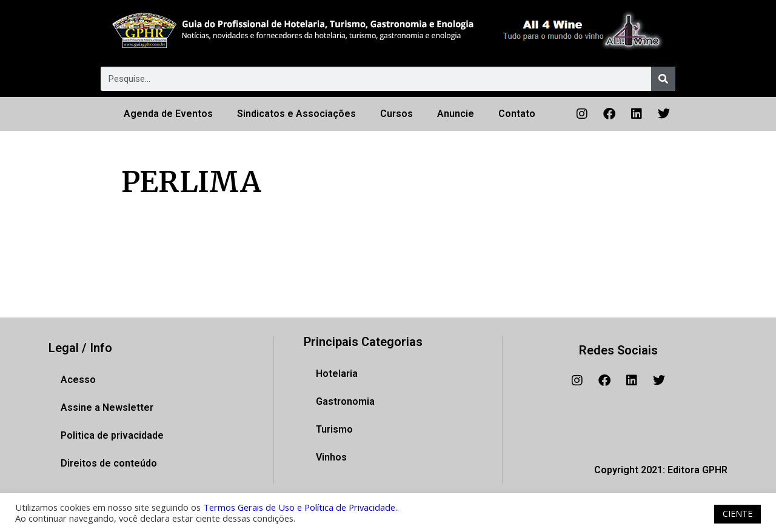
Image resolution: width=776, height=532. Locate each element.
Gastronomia (345, 401)
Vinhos (331, 457)
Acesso (78, 380)
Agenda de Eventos (168, 114)
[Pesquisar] (663, 79)
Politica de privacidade (112, 435)
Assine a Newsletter (107, 407)
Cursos (396, 114)
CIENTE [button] (738, 514)
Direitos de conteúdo (109, 463)
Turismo (334, 429)
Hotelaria (337, 374)
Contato (517, 114)
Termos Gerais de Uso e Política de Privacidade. (300, 507)
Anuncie (456, 114)
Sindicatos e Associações (296, 114)
